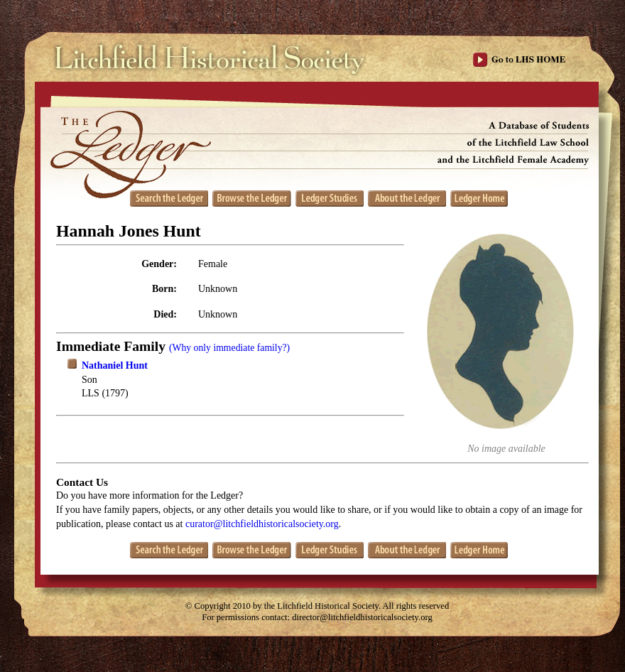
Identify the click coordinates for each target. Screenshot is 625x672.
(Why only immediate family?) (229, 348)
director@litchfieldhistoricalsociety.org (362, 617)
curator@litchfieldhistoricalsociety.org (262, 524)
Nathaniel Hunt (115, 365)
